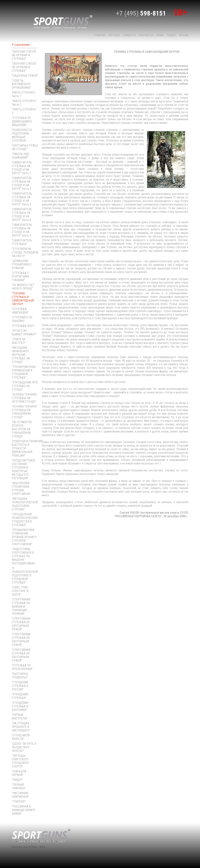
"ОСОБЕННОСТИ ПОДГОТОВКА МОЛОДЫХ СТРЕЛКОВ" (22, 135)
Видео (172, 35)
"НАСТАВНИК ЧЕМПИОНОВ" (20, 795)
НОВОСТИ (129, 35)
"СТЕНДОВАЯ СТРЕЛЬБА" (20, 696)
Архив (184, 35)
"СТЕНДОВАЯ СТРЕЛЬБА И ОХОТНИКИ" (20, 706)
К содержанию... (22, 45)
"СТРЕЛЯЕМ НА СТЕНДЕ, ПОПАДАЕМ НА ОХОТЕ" (25, 252)
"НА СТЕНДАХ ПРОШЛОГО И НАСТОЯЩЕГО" (21, 727)
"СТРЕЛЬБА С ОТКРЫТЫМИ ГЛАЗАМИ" (20, 276)
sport (63, 21)
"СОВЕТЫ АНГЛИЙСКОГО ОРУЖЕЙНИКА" (21, 84)
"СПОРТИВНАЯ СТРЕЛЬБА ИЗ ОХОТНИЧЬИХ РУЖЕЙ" (21, 624)
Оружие (114, 35)
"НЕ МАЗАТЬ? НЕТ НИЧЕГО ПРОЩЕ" (23, 287)
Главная (100, 35)
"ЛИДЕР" (17, 780)
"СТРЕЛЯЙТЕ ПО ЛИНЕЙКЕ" (22, 319)
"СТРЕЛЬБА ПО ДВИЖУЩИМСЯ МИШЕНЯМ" (22, 121)
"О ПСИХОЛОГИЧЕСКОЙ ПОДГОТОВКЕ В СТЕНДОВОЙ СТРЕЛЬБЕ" (25, 575)
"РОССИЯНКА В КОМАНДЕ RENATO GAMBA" (24, 810)
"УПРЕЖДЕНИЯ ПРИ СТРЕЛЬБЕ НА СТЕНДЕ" (25, 386)
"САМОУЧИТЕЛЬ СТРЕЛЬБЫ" (22, 242)
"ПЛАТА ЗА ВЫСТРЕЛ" (19, 341)
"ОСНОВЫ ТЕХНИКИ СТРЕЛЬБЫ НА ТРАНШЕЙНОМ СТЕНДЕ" (24, 412)
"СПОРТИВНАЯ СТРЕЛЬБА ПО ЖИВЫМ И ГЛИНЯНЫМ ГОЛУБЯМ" (21, 607)
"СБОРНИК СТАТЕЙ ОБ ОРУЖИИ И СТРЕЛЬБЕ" (24, 55)
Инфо (160, 35)
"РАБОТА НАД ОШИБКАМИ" (20, 156)
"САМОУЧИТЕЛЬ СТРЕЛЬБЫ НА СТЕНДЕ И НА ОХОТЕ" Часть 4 (22, 215)
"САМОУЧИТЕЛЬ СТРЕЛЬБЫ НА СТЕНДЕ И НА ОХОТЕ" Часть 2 (22, 183)
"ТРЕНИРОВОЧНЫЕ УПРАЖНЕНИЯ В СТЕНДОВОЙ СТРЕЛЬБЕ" (24, 372)
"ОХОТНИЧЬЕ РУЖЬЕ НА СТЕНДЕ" (25, 147)
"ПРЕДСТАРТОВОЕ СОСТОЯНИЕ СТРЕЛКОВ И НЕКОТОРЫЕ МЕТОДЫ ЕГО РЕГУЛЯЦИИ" (23, 469)
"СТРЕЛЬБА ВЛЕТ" (23, 326)
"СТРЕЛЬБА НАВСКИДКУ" (20, 311)
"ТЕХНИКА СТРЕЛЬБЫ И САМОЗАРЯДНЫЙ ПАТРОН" (23, 299)
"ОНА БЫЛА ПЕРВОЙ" (19, 773)
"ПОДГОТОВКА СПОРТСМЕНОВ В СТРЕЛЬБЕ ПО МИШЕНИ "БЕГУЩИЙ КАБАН (23, 556)
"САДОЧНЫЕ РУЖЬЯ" (25, 76)
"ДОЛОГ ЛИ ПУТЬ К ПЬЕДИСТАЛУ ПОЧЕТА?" (24, 747)
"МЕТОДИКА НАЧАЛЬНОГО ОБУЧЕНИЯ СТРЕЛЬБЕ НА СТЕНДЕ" (21, 355)
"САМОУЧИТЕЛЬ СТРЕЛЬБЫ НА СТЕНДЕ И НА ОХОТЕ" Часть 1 (22, 168)
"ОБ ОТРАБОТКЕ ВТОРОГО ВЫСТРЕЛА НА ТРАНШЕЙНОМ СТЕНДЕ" (22, 429)
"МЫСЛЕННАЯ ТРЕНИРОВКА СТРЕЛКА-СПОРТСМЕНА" (21, 488)
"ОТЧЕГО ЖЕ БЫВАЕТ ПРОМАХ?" (24, 333)
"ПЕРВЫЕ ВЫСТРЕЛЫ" (20, 717)
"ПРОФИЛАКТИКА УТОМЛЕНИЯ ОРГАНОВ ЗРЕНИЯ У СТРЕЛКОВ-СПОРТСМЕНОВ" (24, 537)
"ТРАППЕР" (19, 802)
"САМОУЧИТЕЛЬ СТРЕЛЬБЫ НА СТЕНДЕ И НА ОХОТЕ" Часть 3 (22, 199)
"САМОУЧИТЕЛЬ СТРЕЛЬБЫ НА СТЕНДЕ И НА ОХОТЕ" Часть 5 (22, 230)
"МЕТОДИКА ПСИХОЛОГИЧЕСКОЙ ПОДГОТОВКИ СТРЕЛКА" (25, 504)
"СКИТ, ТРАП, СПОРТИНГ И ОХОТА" (20, 591)
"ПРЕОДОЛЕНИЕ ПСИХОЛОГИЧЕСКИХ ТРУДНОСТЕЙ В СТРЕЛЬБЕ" (25, 520)
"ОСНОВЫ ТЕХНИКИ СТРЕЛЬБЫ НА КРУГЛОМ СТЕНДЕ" (24, 398)
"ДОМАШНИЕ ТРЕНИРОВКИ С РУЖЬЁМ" (22, 264)
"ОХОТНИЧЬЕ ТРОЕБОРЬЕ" (20, 676)
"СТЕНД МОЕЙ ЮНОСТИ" (21, 737)
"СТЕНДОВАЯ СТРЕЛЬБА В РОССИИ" (20, 686)
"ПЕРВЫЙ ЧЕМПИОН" (19, 786)
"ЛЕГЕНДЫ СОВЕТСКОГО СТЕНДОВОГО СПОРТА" (20, 761)
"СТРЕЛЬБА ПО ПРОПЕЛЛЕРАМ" (22, 667)
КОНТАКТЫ (146, 35)
